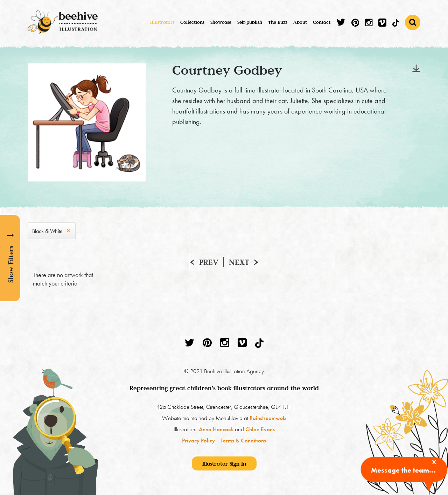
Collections (192, 22)
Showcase (221, 22)
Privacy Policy (198, 440)
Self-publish (250, 22)
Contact (322, 22)
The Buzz (278, 22)
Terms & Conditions (243, 440)
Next (239, 262)
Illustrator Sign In (224, 463)
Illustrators (162, 22)
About (300, 22)
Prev (209, 262)
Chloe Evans (260, 429)
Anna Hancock (216, 429)
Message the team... (403, 470)
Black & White (47, 231)
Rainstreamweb (268, 418)
